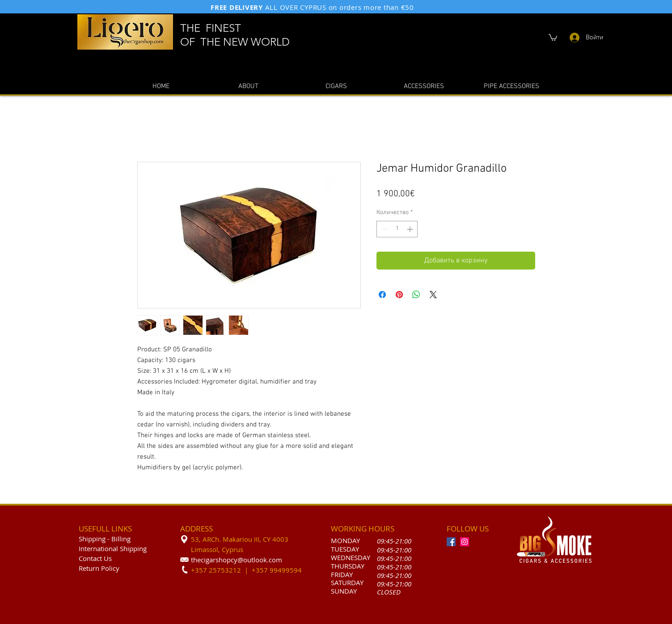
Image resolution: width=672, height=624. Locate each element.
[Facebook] (451, 542)
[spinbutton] (397, 229)
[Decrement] (383, 229)
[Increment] (411, 229)
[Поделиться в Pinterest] (399, 295)
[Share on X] (433, 295)
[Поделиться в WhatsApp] (416, 295)
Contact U (94, 558)
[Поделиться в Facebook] (382, 295)
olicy (112, 568)
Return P (92, 568)
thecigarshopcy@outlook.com (237, 560)
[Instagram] (465, 542)
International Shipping (113, 548)
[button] (553, 37)
